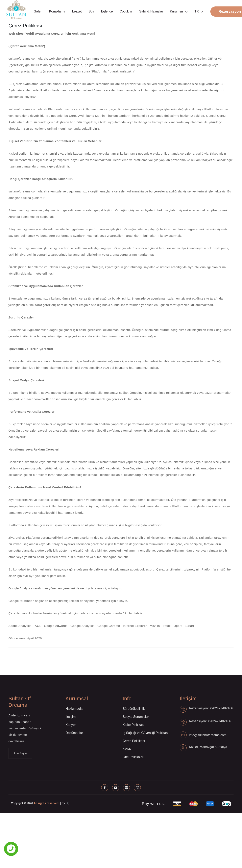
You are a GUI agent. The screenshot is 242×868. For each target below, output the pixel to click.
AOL (38, 626)
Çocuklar (126, 11)
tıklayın (116, 588)
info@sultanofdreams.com (208, 735)
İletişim (71, 717)
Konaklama (57, 11)
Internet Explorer (135, 626)
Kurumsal (177, 11)
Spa (91, 11)
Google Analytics (83, 626)
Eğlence (107, 11)
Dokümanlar (74, 733)
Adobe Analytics (20, 626)
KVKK (127, 749)
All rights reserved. (46, 803)
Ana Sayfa (20, 753)
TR (197, 11)
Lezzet (77, 11)
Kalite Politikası (134, 725)
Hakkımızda (74, 709)
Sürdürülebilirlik (134, 709)
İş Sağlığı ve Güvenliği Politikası (146, 733)
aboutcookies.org (142, 569)
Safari (190, 626)
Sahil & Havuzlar (151, 11)
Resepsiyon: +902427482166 (210, 721)
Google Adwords (56, 626)
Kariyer (71, 725)
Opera (179, 626)
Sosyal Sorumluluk (136, 717)
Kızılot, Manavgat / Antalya (208, 747)
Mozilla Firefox (161, 626)
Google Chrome (109, 626)
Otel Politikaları (134, 757)
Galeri (38, 11)
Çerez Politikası (134, 741)
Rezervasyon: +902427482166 (211, 708)
